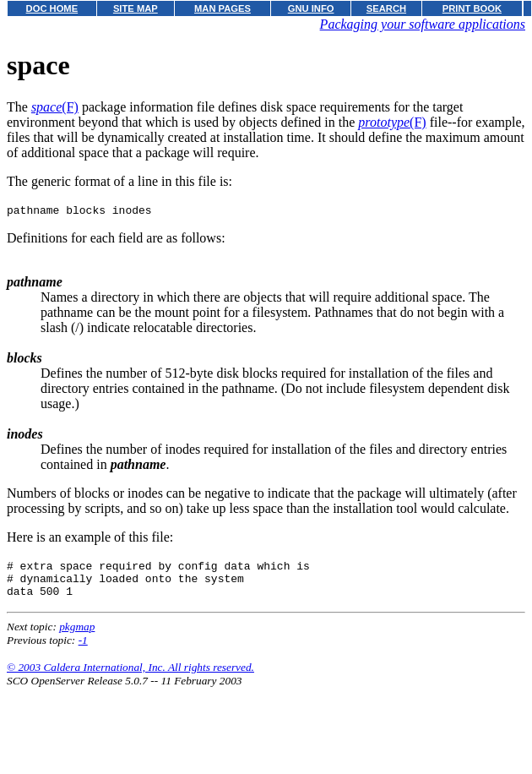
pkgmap (77, 637)
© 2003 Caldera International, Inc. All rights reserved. (130, 677)
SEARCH (386, 8)
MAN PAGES (223, 8)
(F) (55, 107)
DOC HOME (52, 8)
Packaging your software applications (423, 24)
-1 (83, 650)
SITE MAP (136, 8)
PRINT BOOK (472, 8)
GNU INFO (311, 8)
